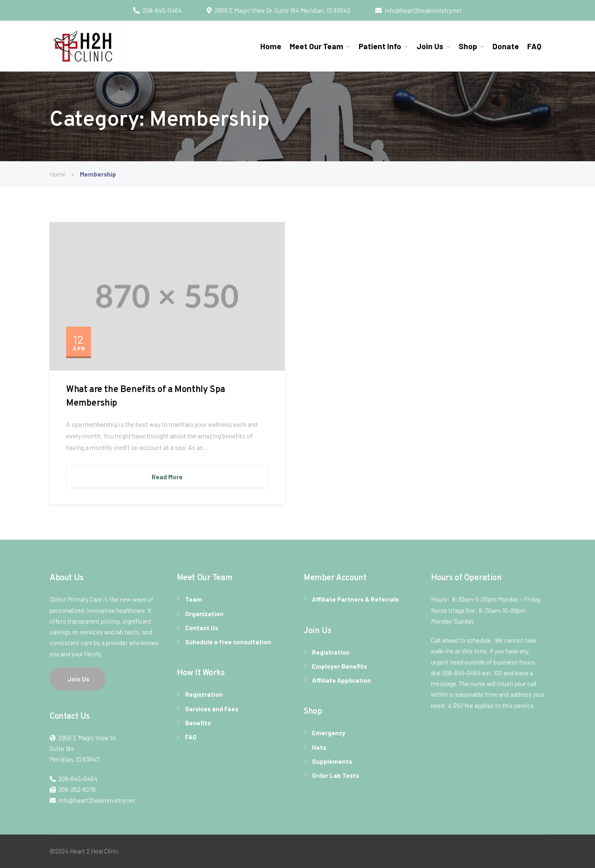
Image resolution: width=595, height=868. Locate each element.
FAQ (534, 46)
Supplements (332, 761)
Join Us (430, 46)
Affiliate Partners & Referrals (355, 599)
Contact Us (202, 628)
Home (271, 46)
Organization (204, 614)
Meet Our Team (317, 46)
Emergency (329, 733)
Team (194, 599)
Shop (468, 46)
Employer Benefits (339, 666)
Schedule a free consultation (228, 642)
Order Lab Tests (336, 775)
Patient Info (380, 46)
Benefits (198, 723)
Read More (167, 477)
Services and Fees (212, 709)
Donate (506, 46)
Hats (319, 747)
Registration (204, 694)
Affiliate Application (342, 680)
